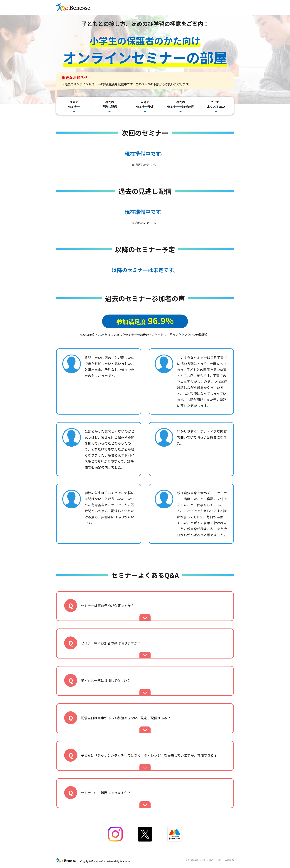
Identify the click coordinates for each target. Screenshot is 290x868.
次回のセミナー (74, 106)
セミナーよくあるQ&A (216, 106)
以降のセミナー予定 (145, 106)
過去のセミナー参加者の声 (181, 106)
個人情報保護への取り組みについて (203, 860)
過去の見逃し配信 (109, 106)
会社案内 (229, 860)
